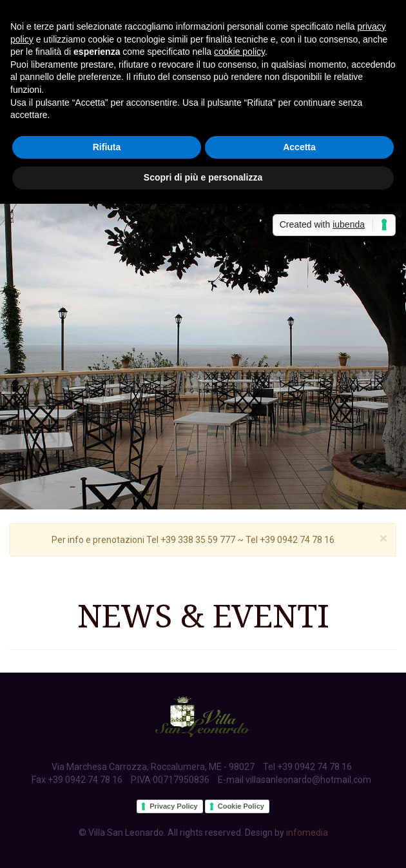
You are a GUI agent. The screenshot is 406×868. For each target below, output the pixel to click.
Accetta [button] (299, 147)
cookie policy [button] (239, 52)
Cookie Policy (241, 806)
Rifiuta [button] (107, 147)
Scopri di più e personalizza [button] (203, 177)
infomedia (307, 833)
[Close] (383, 539)
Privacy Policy (174, 806)
